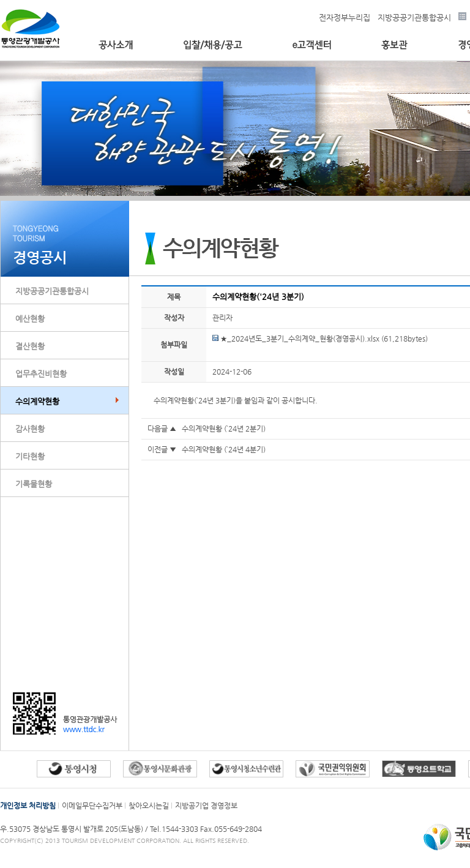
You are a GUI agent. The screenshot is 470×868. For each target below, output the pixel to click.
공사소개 (116, 45)
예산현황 (30, 319)
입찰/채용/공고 (213, 45)
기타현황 (30, 456)
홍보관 (394, 45)
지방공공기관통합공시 (414, 17)
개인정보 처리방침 (28, 806)
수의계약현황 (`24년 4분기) (224, 449)
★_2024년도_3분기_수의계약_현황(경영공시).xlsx (296, 339)
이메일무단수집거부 (92, 806)
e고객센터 (312, 45)
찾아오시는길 (149, 806)
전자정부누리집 (345, 17)
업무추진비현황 (41, 374)
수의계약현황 (37, 401)
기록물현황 (34, 484)
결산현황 (30, 346)
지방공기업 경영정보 (206, 806)
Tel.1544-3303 (175, 829)
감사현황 (30, 429)
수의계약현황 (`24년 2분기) (224, 428)
